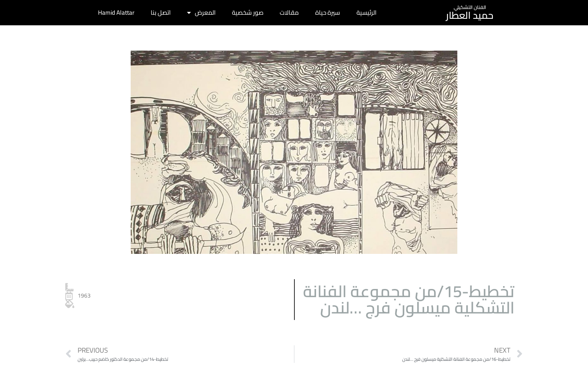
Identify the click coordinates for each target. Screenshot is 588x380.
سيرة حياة (328, 12)
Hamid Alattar (116, 12)
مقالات (289, 12)
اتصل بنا (161, 12)
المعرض (201, 13)
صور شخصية (248, 12)
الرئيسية (366, 12)
